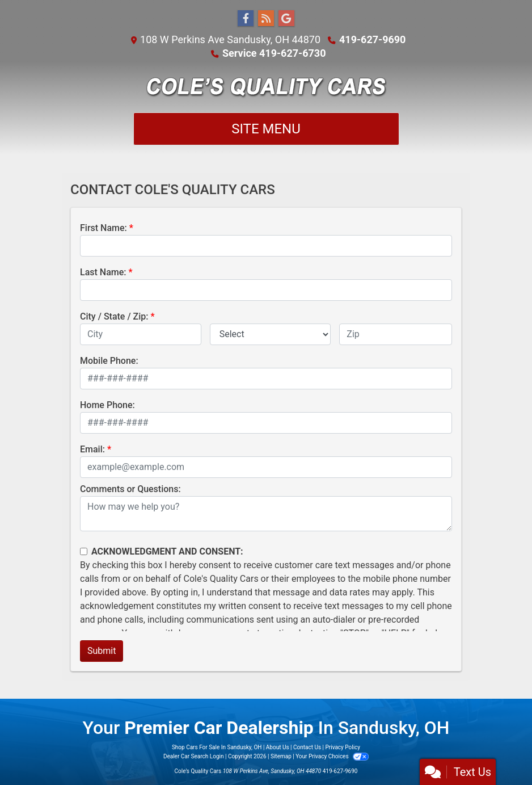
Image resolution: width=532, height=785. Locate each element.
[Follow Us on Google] (286, 19)
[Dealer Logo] (266, 86)
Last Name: (103, 272)
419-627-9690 (372, 39)
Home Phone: (107, 405)
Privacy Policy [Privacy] (343, 747)
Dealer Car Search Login (194, 756)
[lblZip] (396, 334)
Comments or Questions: (130, 489)
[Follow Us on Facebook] (246, 19)
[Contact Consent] (84, 551)
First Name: (104, 228)
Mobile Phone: (109, 361)
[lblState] (271, 334)
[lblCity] (141, 334)
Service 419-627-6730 (274, 53)
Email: (92, 449)
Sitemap (281, 756)
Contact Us (307, 747)
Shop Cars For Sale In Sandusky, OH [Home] (217, 747)
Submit (102, 651)
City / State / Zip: (114, 316)
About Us (278, 747)
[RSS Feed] (266, 19)
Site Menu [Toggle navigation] (266, 129)
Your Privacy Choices (332, 756)
